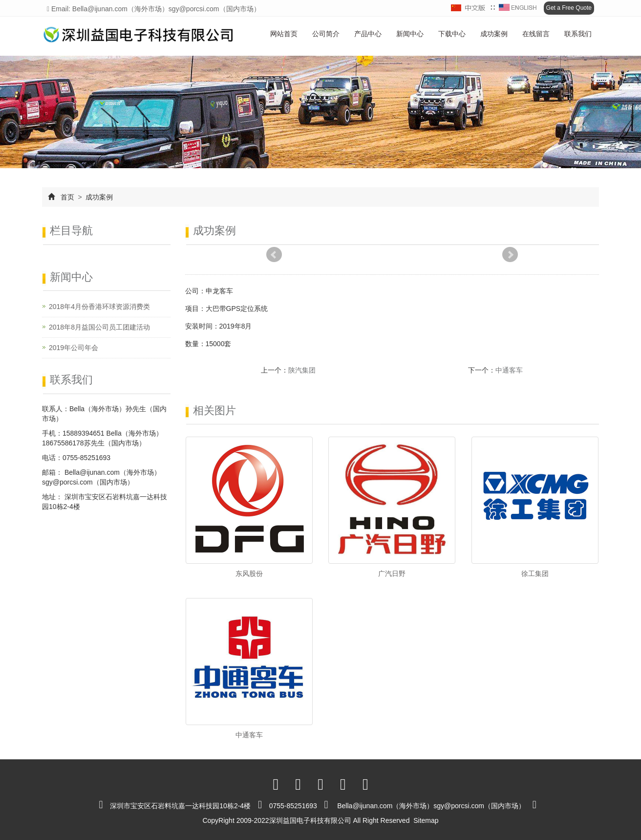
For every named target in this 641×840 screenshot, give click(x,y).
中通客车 (509, 370)
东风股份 (249, 574)
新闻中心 (410, 34)
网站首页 (284, 34)
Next (510, 255)
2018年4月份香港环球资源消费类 (99, 307)
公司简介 (326, 34)
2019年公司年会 (74, 348)
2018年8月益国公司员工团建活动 (99, 327)
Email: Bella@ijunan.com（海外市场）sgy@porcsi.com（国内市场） (154, 9)
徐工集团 (535, 574)
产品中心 (368, 34)
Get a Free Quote (569, 8)
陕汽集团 (302, 370)
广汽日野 (392, 574)
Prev (274, 255)
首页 (67, 197)
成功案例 (494, 34)
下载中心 (452, 34)
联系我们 (578, 34)
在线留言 (536, 34)
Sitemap (426, 820)
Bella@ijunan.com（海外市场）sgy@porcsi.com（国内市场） (431, 806)
